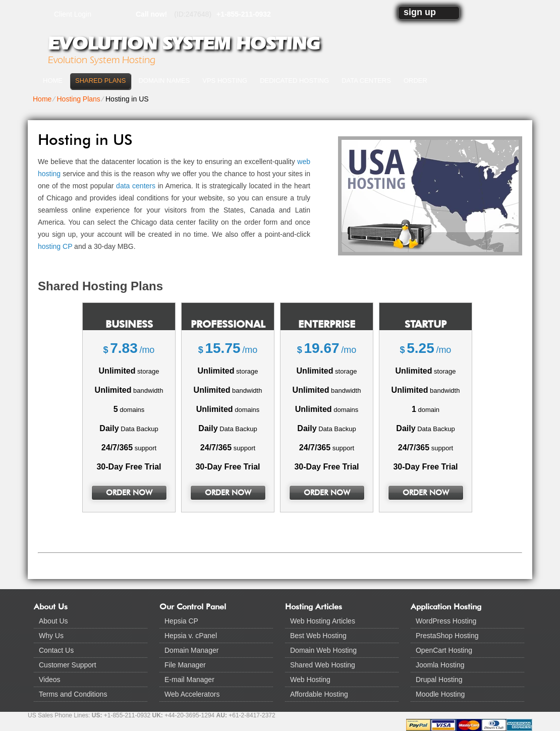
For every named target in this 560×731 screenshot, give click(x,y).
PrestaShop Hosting (447, 636)
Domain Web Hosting (323, 650)
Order (415, 81)
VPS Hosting (225, 81)
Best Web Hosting (318, 636)
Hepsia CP (181, 621)
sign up (420, 12)
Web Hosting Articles (323, 621)
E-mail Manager (189, 680)
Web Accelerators (192, 694)
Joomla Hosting (440, 665)
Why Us (51, 636)
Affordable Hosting (319, 694)
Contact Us (56, 650)
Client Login (73, 14)
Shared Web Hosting (323, 665)
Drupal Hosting (439, 680)
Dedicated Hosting (294, 81)
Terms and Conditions (73, 694)
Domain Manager (191, 650)
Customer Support (68, 665)
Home (53, 81)
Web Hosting (310, 680)
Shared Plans (100, 81)
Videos (50, 680)
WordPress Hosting (446, 621)
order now (129, 493)
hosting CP (55, 246)
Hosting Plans (78, 99)
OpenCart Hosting (444, 650)
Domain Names (164, 81)
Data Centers (366, 81)
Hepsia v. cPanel (191, 636)
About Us (53, 621)
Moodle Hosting (440, 694)
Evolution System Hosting (184, 43)
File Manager (185, 665)
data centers (136, 186)
